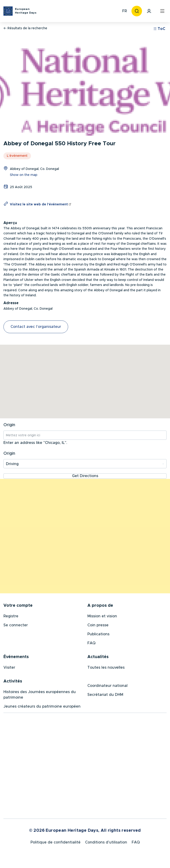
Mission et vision (102, 617)
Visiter (9, 668)
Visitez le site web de (41, 204)
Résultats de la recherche (25, 28)
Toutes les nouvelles (106, 668)
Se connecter (16, 626)
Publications (98, 635)
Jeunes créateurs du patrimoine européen (42, 707)
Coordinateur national (107, 687)
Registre (11, 617)
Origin (9, 425)
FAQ (91, 644)
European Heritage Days (26, 11)
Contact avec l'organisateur (36, 327)
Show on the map (24, 175)
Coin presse (98, 626)
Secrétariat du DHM (105, 696)
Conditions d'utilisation (106, 844)
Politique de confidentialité (56, 844)
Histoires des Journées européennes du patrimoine (40, 696)
